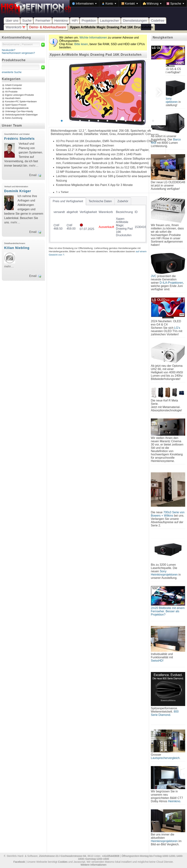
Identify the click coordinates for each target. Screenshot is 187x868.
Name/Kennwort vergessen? (18, 53)
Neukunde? (9, 50)
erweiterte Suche (12, 72)
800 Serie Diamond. (165, 713)
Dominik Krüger (18, 191)
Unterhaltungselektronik (17, 108)
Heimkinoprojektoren (164, 841)
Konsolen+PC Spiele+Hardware (21, 102)
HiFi (75, 21)
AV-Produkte (11, 92)
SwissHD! (157, 661)
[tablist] (98, 220)
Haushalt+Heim (13, 98)
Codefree (158, 21)
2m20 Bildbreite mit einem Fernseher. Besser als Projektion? (168, 611)
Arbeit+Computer (14, 85)
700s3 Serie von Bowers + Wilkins (168, 514)
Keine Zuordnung (14, 118)
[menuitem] (84, 3)
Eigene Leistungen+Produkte (19, 95)
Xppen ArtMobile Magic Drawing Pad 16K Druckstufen (111, 27)
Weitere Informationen (93, 865)
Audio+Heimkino (13, 89)
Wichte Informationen (93, 38)
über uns (12, 21)
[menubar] (128, 3)
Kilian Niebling (17, 248)
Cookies (63, 862)
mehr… (34, 166)
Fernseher (43, 21)
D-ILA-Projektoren (171, 283)
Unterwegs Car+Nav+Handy (19, 112)
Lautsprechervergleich (165, 758)
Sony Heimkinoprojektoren (164, 573)
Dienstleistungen (135, 21)
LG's (177, 328)
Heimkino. (174, 801)
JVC (154, 276)
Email (33, 175)
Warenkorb (15, 27)
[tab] (68, 201)
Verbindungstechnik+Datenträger (21, 115)
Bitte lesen (81, 44)
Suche (27, 21)
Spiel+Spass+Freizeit (16, 105)
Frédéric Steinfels (19, 139)
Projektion (89, 21)
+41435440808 (110, 856)
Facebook (19, 862)
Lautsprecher (110, 21)
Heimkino (61, 21)
